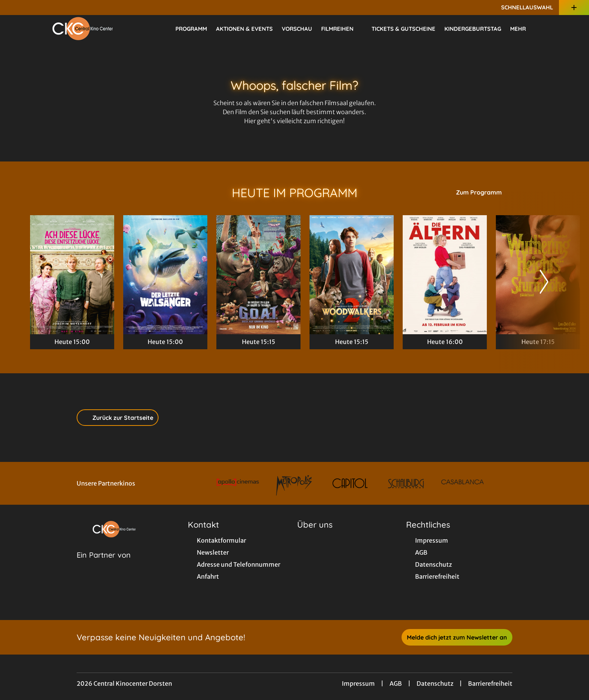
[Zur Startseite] (83, 29)
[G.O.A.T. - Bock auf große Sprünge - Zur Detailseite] (258, 275)
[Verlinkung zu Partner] (238, 483)
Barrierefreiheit (490, 683)
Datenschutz (435, 683)
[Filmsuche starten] (551, 29)
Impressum (358, 683)
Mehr (523, 29)
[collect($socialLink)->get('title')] (14, 8)
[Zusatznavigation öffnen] (574, 8)
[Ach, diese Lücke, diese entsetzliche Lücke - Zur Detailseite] (72, 275)
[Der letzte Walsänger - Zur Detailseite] (165, 275)
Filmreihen (342, 29)
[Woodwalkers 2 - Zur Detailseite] (352, 275)
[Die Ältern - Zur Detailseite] (445, 275)
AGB (396, 683)
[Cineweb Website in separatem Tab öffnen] (104, 564)
